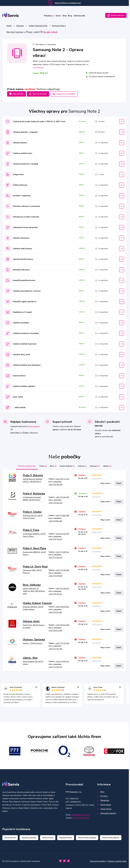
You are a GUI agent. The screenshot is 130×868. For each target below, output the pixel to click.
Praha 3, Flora (31, 529)
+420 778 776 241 (55, 538)
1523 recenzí (97, 586)
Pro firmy (102, 795)
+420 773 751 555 (62, 642)
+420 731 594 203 (62, 588)
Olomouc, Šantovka (34, 639)
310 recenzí (96, 551)
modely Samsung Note (38, 26)
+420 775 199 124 (62, 551)
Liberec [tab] (111, 465)
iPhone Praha (48, 837)
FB (30, 426)
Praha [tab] (40, 465)
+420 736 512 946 (62, 624)
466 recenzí (96, 660)
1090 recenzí (97, 624)
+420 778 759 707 (55, 593)
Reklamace (103, 800)
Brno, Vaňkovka (32, 584)
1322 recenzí (97, 514)
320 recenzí (96, 496)
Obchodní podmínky (107, 812)
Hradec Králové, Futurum (37, 602)
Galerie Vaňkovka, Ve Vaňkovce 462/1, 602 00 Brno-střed (34, 590)
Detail (119, 482)
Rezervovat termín (39, 94)
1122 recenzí (97, 478)
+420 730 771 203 (62, 478)
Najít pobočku (17, 94)
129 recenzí (96, 569)
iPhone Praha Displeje (87, 837)
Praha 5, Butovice (33, 475)
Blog (73, 16)
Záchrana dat (84, 16)
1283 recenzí (97, 531)
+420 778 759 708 (55, 484)
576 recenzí (96, 605)
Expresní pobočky (29, 837)
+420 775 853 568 (62, 515)
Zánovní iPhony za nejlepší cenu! (68, 3)
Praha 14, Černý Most (35, 566)
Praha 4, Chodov (32, 511)
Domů (9, 26)
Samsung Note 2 (59, 26)
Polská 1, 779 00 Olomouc (32, 642)
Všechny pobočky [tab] (23, 465)
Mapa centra (105, 482)
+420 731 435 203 (62, 533)
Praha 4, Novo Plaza (34, 547)
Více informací (38, 68)
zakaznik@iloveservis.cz (80, 814)
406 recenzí (96, 642)
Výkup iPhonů (104, 808)
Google (36, 426)
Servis (56, 16)
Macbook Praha (66, 837)
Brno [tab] (51, 465)
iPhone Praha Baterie (111, 837)
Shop (65, 16)
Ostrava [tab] (83, 465)
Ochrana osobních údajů (117, 860)
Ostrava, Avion (31, 620)
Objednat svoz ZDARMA (67, 94)
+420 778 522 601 (62, 606)
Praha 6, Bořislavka (34, 493)
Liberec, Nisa (30, 657)
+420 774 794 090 (62, 569)
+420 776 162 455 (62, 496)
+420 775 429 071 (62, 661)
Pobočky (44, 16)
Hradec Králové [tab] (67, 465)
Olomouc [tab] (97, 465)
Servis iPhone (10, 837)
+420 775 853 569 (55, 520)
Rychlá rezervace (116, 16)
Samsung (20, 26)
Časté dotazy (104, 804)
